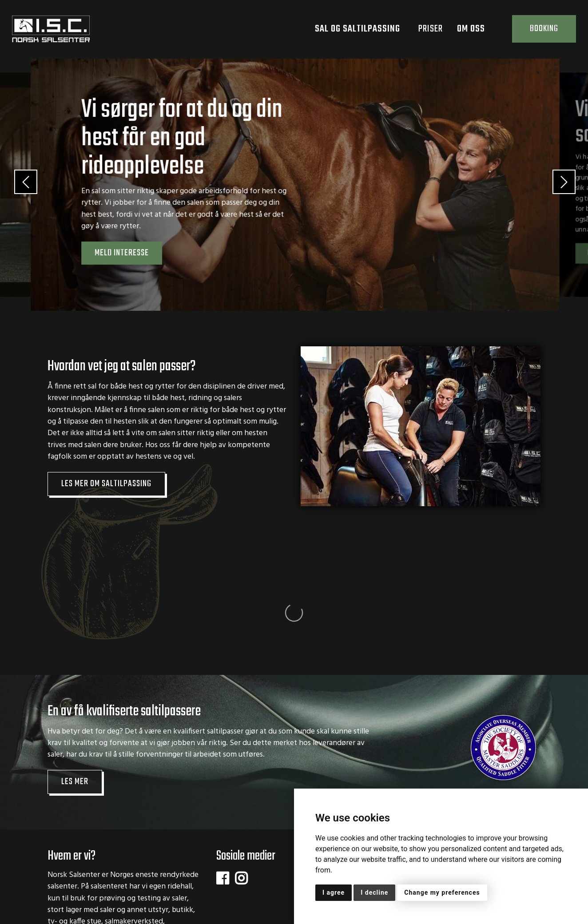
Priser (431, 29)
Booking (544, 29)
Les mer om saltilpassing (106, 484)
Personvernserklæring (168, 898)
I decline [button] (374, 892)
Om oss (477, 29)
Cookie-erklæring (244, 898)
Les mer (75, 693)
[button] (20, 185)
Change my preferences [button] (442, 892)
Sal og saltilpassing (363, 29)
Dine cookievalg (77, 910)
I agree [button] (334, 892)
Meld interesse (122, 253)
